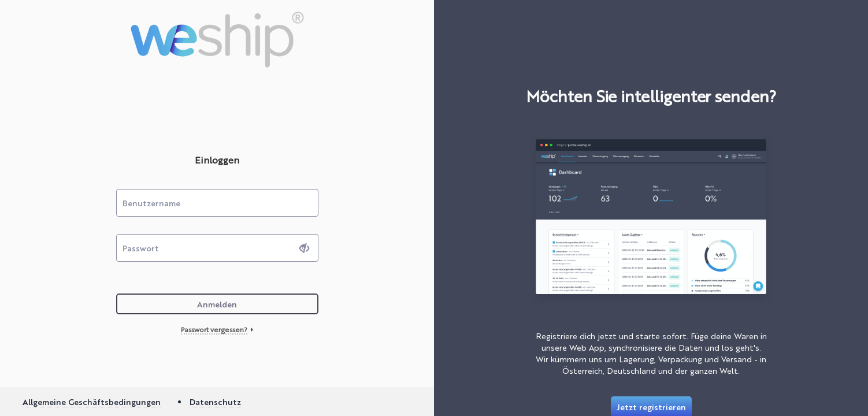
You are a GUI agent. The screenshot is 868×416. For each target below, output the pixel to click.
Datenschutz (215, 402)
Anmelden (217, 304)
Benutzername (151, 203)
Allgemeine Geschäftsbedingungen (92, 402)
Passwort (141, 248)
